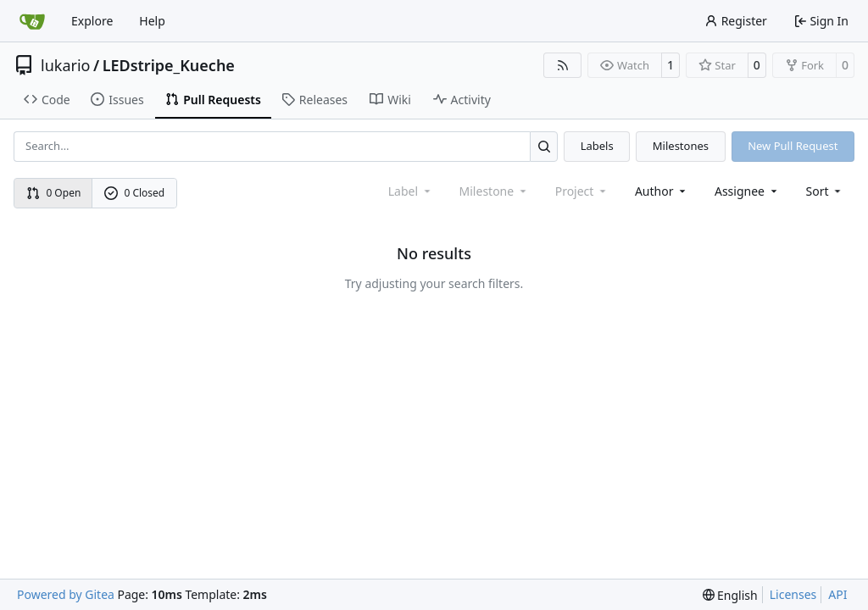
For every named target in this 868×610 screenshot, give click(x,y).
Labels (597, 146)
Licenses (793, 594)
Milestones (681, 146)
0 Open (54, 193)
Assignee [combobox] (747, 191)
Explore (92, 21)
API (837, 594)
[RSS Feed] (563, 65)
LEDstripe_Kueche (169, 65)
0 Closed (135, 193)
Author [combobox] (662, 191)
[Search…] (544, 146)
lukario (65, 65)
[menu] (825, 191)
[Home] (32, 21)
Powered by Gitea (66, 594)
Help (152, 21)
